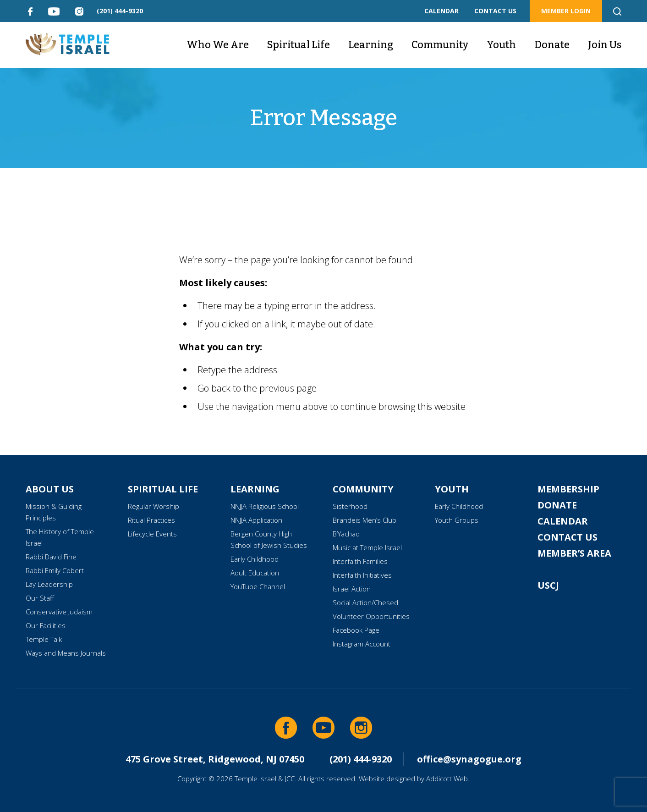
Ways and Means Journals (66, 653)
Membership (568, 489)
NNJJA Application (256, 520)
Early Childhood (255, 559)
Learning (371, 45)
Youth (501, 45)
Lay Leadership (49, 584)
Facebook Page (356, 630)
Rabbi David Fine (51, 557)
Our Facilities (46, 625)
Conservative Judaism (59, 612)
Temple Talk (44, 639)
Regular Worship (154, 506)
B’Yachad (346, 534)
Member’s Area (574, 553)
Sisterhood (350, 506)
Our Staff (40, 598)
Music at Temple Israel (367, 547)
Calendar (563, 521)
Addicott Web (447, 779)
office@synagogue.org (469, 759)
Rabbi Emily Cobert (55, 570)
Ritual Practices (151, 520)
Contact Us (567, 537)
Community (440, 45)
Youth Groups (457, 520)
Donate (552, 45)
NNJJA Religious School (265, 506)
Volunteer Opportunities (371, 616)
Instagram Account (362, 644)
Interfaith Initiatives (362, 575)
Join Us (605, 45)
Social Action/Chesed (365, 602)
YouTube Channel (258, 586)
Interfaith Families (360, 561)
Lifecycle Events (152, 534)
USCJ (548, 585)
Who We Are (218, 45)
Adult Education (255, 573)
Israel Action (352, 589)
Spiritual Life (299, 45)
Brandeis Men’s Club (365, 520)
